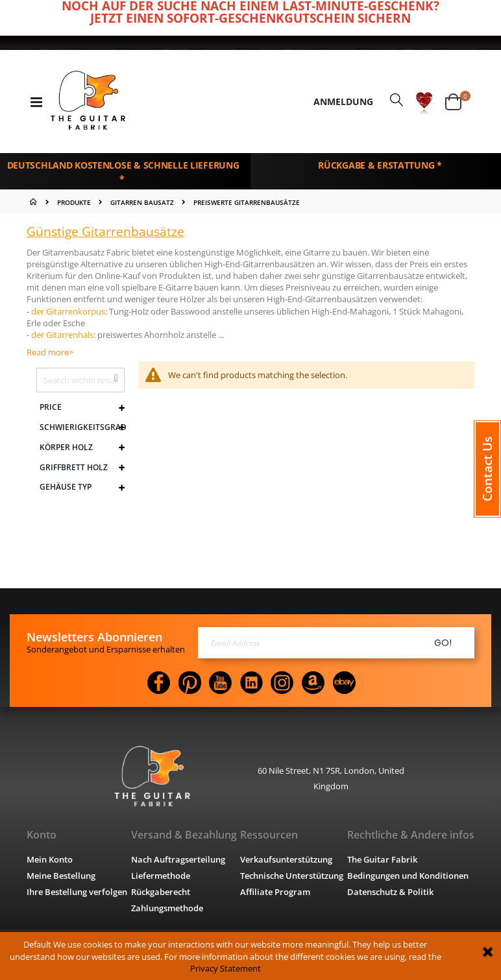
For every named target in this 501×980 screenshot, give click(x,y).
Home (35, 201)
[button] (424, 102)
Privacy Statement (226, 968)
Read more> (50, 352)
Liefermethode (161, 876)
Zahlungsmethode (167, 908)
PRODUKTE (74, 202)
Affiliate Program (275, 892)
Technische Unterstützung (292, 876)
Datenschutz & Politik (390, 892)
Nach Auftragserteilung (178, 859)
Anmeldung (343, 102)
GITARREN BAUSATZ (142, 202)
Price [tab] (51, 407)
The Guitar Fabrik (382, 859)
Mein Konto (50, 859)
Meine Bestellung (61, 876)
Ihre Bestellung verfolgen (77, 892)
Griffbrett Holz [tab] (74, 468)
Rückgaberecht (161, 892)
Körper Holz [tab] (66, 448)
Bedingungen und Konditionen (408, 876)
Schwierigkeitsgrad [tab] (82, 427)
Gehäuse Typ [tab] (66, 487)
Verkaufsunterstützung (286, 859)
